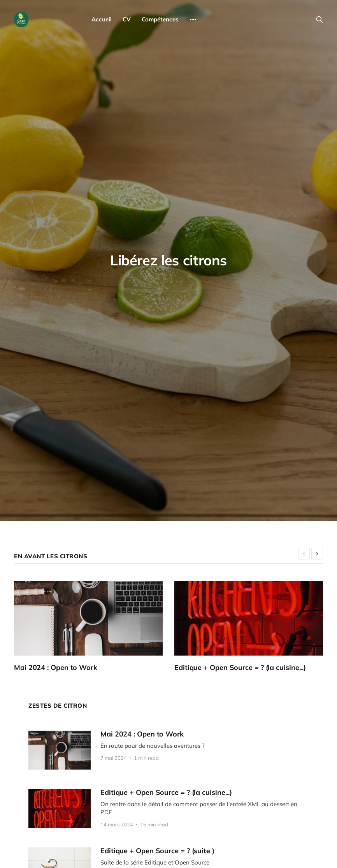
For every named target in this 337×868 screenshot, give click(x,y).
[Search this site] (319, 19)
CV (127, 19)
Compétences (160, 19)
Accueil (102, 19)
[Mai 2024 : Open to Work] (94, 627)
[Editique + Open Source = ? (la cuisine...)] (255, 627)
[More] (193, 19)
